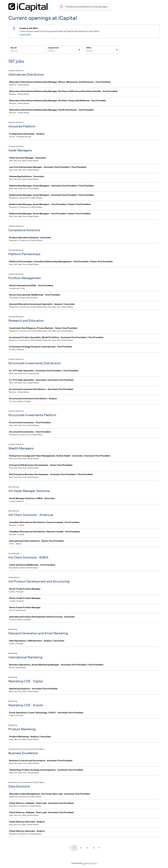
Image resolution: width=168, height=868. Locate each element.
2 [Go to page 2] (81, 848)
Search (14, 48)
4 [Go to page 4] (94, 848)
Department (53, 48)
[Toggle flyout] (79, 50)
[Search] (26, 51)
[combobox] (48, 51)
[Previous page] (69, 848)
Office (89, 48)
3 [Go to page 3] (87, 848)
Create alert (25, 34)
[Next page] (99, 848)
